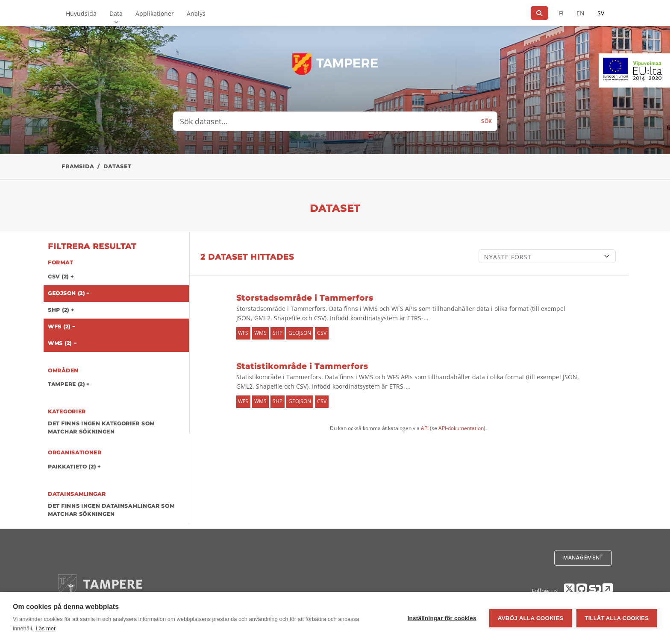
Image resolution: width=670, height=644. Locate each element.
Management (583, 558)
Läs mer (46, 628)
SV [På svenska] (601, 13)
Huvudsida (81, 13)
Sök (487, 121)
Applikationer (155, 13)
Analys (196, 13)
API (425, 428)
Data (116, 13)
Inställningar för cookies (442, 618)
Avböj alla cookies (531, 618)
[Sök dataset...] (325, 121)
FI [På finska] (561, 13)
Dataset (117, 166)
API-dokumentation (461, 428)
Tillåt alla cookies (617, 618)
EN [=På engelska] (580, 13)
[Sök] (539, 13)
